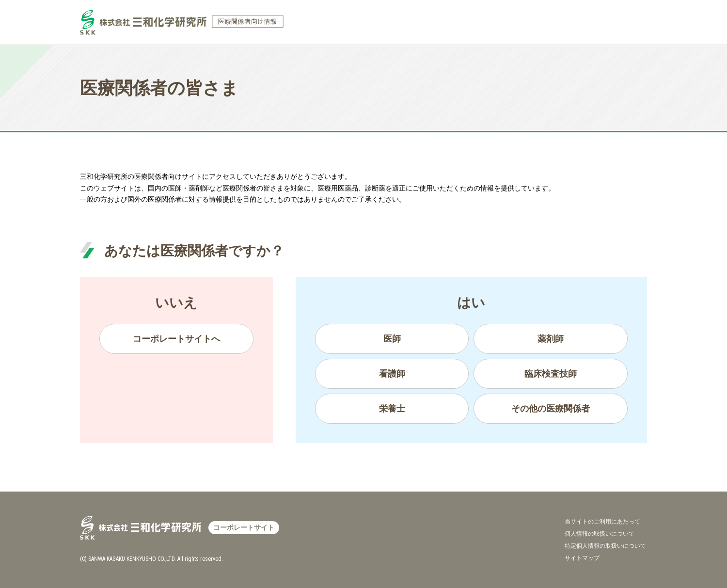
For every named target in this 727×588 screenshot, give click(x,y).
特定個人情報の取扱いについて (605, 546)
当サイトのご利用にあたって (602, 522)
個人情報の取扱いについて (600, 534)
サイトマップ (582, 558)
